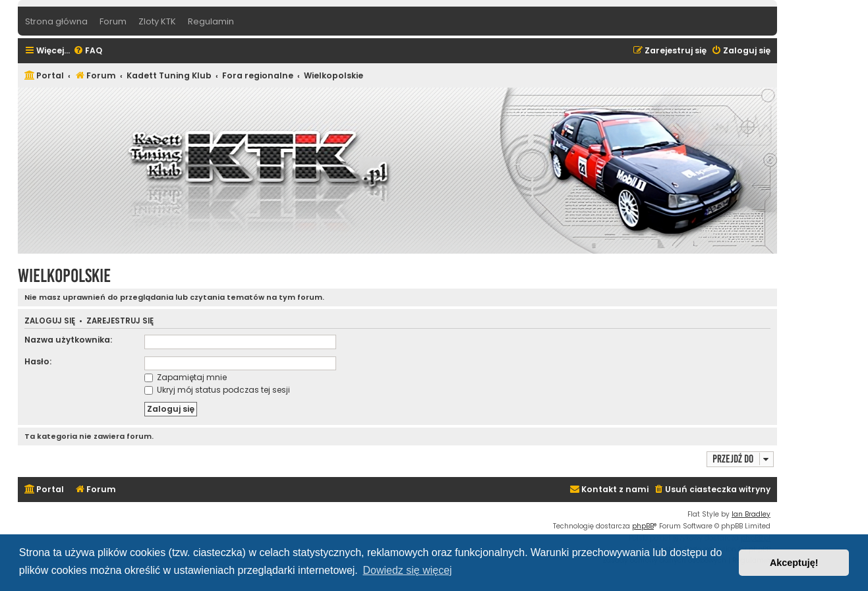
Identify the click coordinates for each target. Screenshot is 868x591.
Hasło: (38, 361)
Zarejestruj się (120, 321)
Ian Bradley (751, 514)
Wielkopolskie (64, 276)
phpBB (643, 526)
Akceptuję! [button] (794, 563)
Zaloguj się (50, 321)
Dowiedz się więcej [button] (407, 570)
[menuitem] (88, 51)
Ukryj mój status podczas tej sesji (217, 390)
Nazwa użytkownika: (68, 340)
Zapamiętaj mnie (186, 377)
